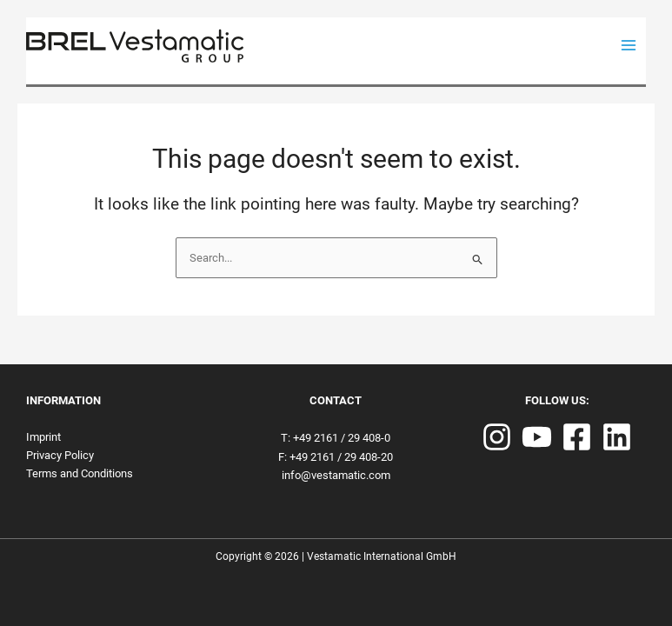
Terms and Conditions (80, 473)
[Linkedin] (617, 437)
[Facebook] (577, 437)
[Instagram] (497, 437)
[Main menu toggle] (629, 46)
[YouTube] (537, 437)
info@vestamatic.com (336, 475)
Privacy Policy (60, 455)
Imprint (43, 437)
